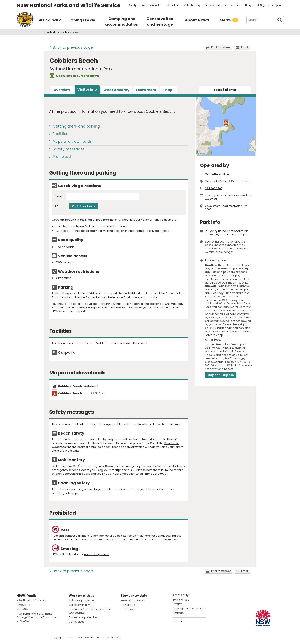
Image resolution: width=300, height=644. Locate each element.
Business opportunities (83, 617)
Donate (177, 621)
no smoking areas (96, 554)
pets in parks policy (136, 539)
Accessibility (181, 595)
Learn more (146, 90)
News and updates (133, 600)
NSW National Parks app (32, 600)
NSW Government (88, 637)
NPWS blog (23, 605)
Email (245, 47)
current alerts (88, 76)
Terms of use (181, 600)
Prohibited (62, 157)
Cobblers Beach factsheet (78, 386)
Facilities (60, 134)
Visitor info (87, 90)
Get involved (77, 622)
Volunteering (192, 5)
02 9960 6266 (214, 188)
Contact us (128, 605)
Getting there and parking (76, 126)
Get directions (83, 206)
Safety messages (69, 149)
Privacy (177, 604)
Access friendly (151, 5)
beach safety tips (133, 447)
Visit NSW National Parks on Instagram (29, 637)
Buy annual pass (221, 375)
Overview (62, 90)
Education (172, 5)
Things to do (49, 32)
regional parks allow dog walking (83, 539)
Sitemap (178, 613)
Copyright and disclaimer (189, 609)
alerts (225, 90)
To (56, 206)
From (58, 196)
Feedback (127, 609)
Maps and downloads (72, 141)
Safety (132, 5)
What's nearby (116, 90)
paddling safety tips (65, 493)
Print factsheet (221, 47)
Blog (248, 5)
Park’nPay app (214, 335)
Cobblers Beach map (82, 393)
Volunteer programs (81, 600)
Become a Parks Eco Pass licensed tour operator (91, 611)
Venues (236, 5)
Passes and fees (215, 5)
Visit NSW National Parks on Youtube (38, 637)
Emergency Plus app (139, 466)
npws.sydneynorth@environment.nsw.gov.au (228, 197)
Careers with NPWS (81, 605)
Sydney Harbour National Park (227, 231)
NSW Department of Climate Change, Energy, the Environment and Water (37, 617)
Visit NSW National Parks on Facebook (21, 637)
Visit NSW (22, 609)
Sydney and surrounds (224, 235)
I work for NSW (112, 637)
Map (168, 90)
